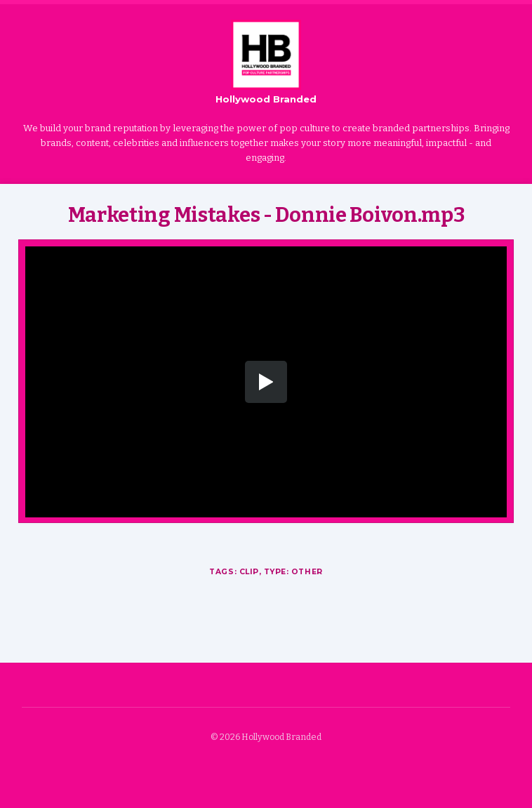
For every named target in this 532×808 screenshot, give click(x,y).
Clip (249, 572)
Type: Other (293, 572)
